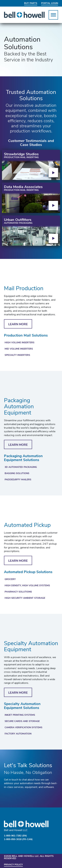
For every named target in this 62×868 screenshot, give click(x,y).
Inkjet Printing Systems (20, 715)
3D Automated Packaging (21, 467)
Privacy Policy (13, 865)
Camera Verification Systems (23, 728)
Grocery (10, 579)
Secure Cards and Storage (22, 721)
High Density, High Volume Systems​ (27, 586)
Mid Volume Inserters (19, 349)
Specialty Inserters (17, 355)
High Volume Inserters (20, 343)
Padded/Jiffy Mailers (18, 480)
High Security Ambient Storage (25, 598)
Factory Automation (18, 734)
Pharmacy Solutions (18, 592)
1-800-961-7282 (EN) (15, 836)
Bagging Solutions (17, 473)
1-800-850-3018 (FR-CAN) (18, 839)
